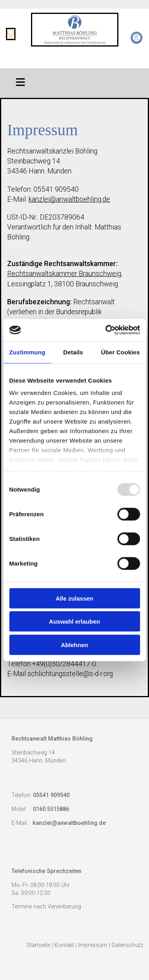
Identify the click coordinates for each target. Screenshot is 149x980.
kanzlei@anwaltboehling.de (69, 199)
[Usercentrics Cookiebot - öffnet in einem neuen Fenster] (106, 330)
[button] (21, 81)
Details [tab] (73, 352)
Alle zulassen (74, 598)
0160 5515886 (51, 809)
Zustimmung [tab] (27, 352)
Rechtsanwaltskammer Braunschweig (64, 274)
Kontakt (64, 945)
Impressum (93, 945)
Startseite (38, 945)
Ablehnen (74, 645)
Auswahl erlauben (74, 621)
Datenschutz (127, 945)
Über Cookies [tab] (120, 352)
